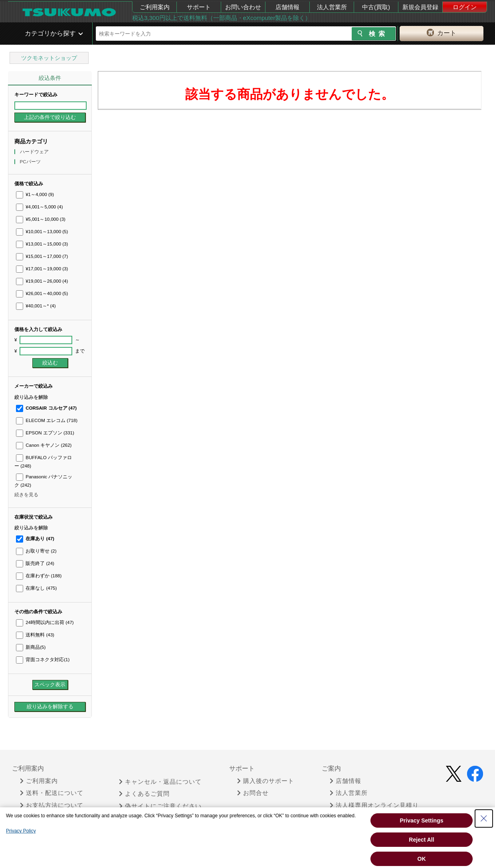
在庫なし (36, 588)
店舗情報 (287, 7)
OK (422, 859)
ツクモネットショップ (49, 58)
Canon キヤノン (44, 445)
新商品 (31, 647)
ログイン (465, 7)
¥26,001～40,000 (42, 293)
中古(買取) (376, 7)
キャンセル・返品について (160, 782)
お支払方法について (52, 805)
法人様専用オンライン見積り (374, 805)
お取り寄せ (36, 551)
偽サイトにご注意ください (160, 806)
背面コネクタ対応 (43, 660)
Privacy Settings (422, 820)
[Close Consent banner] (484, 818)
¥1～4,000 (35, 194)
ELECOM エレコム (47, 420)
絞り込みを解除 (31, 397)
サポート (199, 7)
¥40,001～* (36, 306)
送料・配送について (52, 793)
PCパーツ (31, 162)
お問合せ (253, 793)
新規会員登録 (420, 7)
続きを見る (26, 495)
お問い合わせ (243, 7)
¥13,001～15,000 (42, 244)
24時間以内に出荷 (45, 622)
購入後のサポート (266, 781)
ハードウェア (35, 152)
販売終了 (35, 563)
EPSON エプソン (45, 433)
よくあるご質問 (144, 794)
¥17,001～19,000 (42, 269)
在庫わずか (39, 576)
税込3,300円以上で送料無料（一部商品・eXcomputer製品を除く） (222, 18)
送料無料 (35, 635)
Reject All (421, 840)
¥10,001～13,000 (42, 232)
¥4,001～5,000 (40, 207)
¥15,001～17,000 (42, 256)
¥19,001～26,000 (42, 281)
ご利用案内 (155, 7)
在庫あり (35, 539)
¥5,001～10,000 (41, 219)
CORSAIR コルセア (46, 408)
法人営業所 (332, 7)
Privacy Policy (21, 831)
